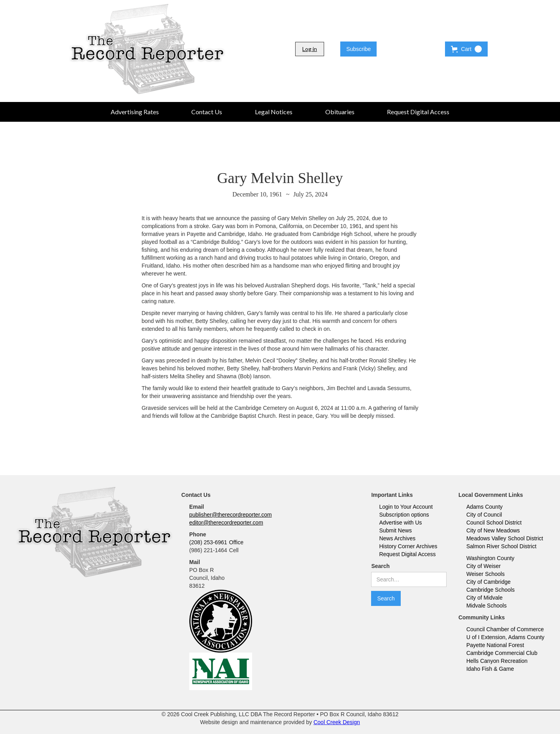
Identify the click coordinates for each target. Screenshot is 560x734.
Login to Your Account (406, 507)
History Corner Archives (408, 546)
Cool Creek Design (337, 722)
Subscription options (404, 515)
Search (380, 566)
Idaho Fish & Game (490, 669)
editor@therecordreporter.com (226, 523)
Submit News (395, 530)
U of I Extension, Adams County (505, 637)
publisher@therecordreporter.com (231, 515)
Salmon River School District (501, 546)
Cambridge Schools (490, 590)
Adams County (485, 507)
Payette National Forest (495, 645)
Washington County (490, 558)
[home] (147, 49)
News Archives (397, 538)
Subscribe (358, 49)
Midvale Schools (486, 606)
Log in (310, 49)
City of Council (484, 515)
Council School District (494, 523)
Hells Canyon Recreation (497, 661)
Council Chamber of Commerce (505, 629)
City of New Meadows (493, 530)
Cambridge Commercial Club (502, 653)
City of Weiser (484, 566)
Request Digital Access (407, 554)
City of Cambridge (488, 582)
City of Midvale (485, 598)
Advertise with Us (400, 523)
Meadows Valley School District (505, 538)
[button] (466, 49)
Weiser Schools (486, 574)
